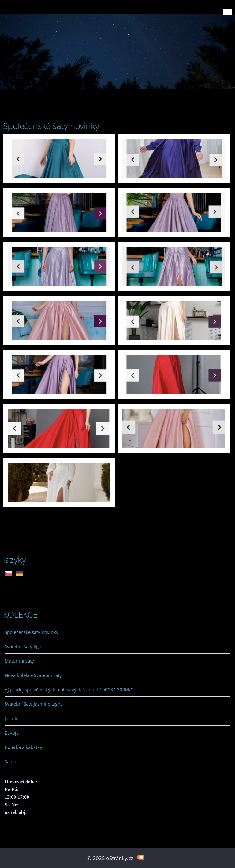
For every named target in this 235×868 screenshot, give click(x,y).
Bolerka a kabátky (23, 747)
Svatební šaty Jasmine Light (33, 704)
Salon (10, 761)
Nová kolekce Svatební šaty (33, 675)
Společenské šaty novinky (32, 632)
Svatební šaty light (24, 646)
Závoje (12, 733)
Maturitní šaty (19, 661)
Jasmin (12, 718)
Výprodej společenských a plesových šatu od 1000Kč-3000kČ (69, 689)
